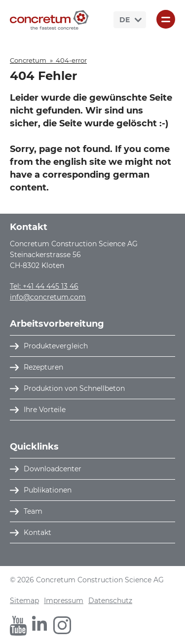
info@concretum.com (48, 297)
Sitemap (24, 601)
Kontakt (37, 532)
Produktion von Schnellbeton (74, 388)
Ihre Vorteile (45, 410)
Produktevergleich (56, 346)
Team (33, 511)
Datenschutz (110, 601)
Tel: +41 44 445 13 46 (44, 286)
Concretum (28, 60)
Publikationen (48, 490)
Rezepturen (43, 367)
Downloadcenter (53, 469)
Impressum (64, 601)
